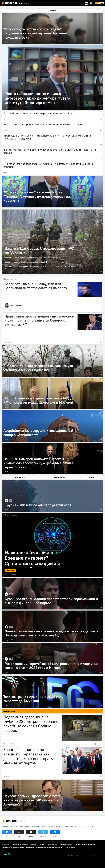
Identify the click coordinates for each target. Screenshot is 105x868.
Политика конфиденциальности (85, 844)
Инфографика (71, 827)
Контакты (33, 844)
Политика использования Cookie (13, 847)
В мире (44, 827)
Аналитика (53, 827)
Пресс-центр (90, 827)
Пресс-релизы (52, 844)
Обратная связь (70, 847)
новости (6, 827)
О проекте (6, 844)
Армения (14, 827)
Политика (35, 827)
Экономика (25, 827)
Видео (80, 827)
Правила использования (20, 844)
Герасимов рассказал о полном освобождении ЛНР (26, 262)
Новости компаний (65, 844)
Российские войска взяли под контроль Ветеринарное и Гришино (32, 258)
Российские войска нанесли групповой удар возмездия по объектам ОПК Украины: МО (40, 267)
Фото (61, 827)
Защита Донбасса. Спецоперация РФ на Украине (40, 251)
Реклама (42, 844)
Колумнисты (12, 279)
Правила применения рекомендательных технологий (44, 847)
